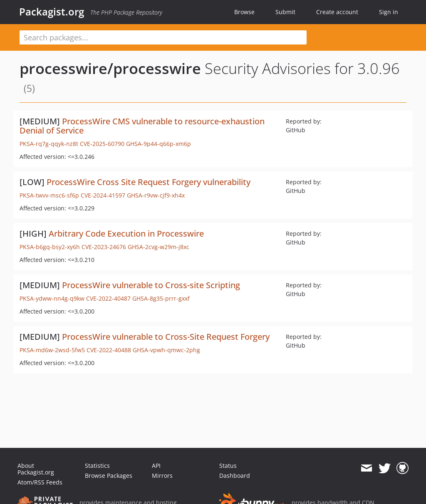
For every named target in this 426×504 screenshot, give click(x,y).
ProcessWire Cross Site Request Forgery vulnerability (149, 182)
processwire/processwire (110, 68)
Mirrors (162, 476)
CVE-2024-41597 (103, 195)
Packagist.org (52, 12)
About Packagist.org (36, 469)
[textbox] (163, 37)
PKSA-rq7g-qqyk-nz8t (49, 144)
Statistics (97, 466)
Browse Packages (109, 476)
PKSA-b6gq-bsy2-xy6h (50, 247)
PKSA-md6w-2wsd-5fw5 (52, 350)
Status (228, 466)
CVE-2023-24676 (104, 247)
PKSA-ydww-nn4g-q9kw (52, 298)
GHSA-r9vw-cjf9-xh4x (156, 195)
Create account (337, 12)
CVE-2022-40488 (109, 350)
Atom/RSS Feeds (40, 482)
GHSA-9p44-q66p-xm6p (159, 144)
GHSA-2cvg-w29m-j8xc (159, 247)
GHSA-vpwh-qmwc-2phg (166, 350)
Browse (244, 12)
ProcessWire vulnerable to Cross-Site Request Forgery (166, 337)
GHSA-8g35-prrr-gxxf (161, 298)
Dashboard (235, 476)
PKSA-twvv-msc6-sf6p (49, 195)
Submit (285, 12)
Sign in (389, 12)
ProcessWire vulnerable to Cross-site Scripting (151, 285)
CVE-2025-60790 (102, 144)
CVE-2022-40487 (108, 298)
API (156, 466)
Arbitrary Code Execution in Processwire (126, 233)
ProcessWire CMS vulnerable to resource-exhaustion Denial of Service (142, 126)
